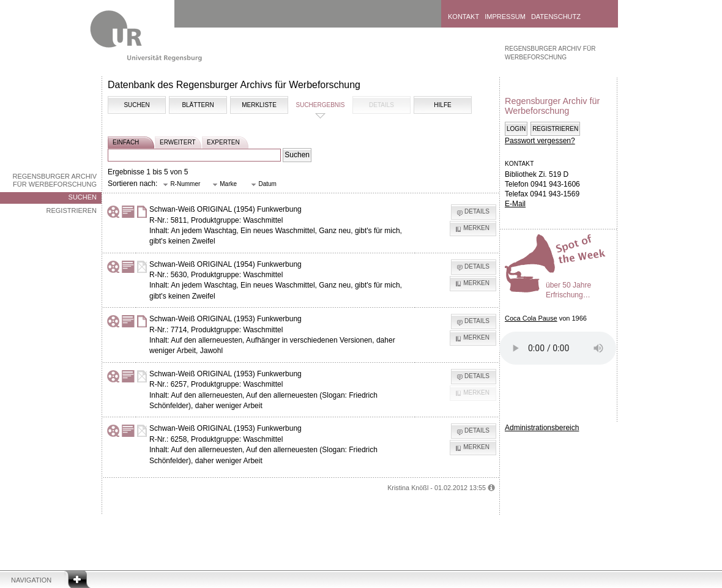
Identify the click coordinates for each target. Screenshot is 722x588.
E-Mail (515, 204)
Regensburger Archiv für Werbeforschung (54, 180)
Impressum (505, 17)
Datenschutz (556, 17)
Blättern (198, 105)
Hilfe (442, 105)
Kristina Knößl (408, 488)
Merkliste (259, 105)
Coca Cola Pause (531, 318)
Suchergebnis (320, 105)
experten (223, 142)
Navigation (31, 580)
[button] (182, 184)
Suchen (83, 197)
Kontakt (463, 17)
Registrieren (71, 210)
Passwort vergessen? (540, 141)
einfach (126, 142)
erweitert (178, 142)
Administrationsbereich (542, 428)
